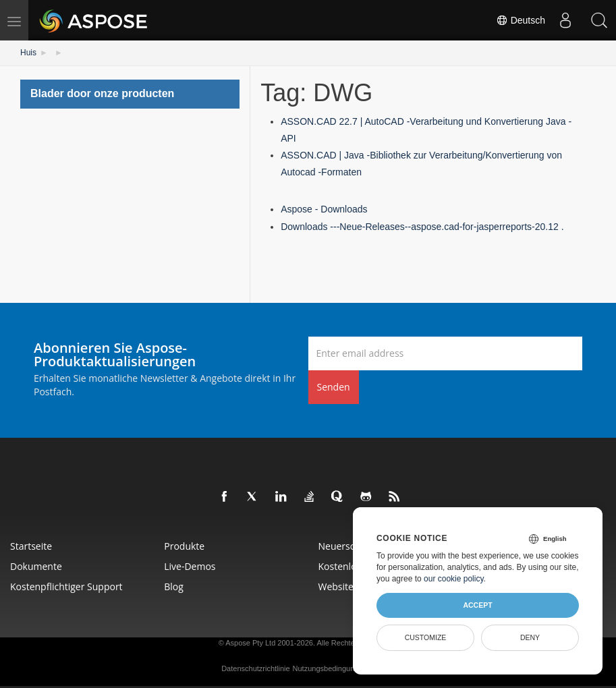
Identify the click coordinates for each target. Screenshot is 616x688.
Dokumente (36, 566)
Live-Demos (190, 566)
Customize (426, 637)
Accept (477, 605)
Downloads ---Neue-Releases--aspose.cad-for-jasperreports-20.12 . (422, 227)
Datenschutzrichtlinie (256, 668)
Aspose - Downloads (324, 209)
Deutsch (521, 20)
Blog (174, 586)
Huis (28, 53)
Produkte (184, 546)
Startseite (31, 546)
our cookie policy (454, 579)
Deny (530, 637)
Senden (334, 387)
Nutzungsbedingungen (330, 668)
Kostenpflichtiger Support (66, 586)
